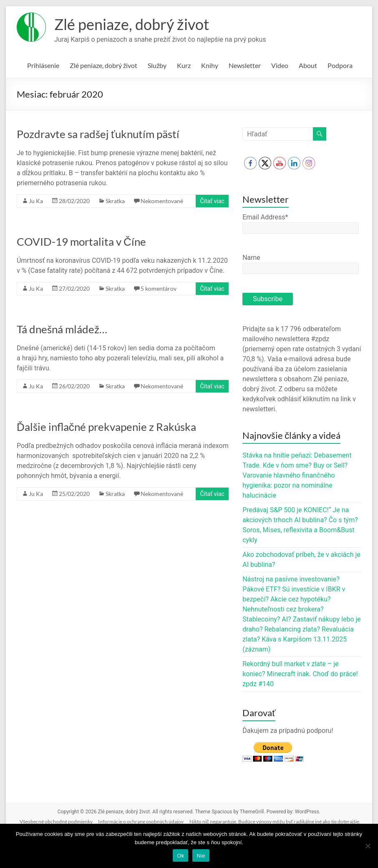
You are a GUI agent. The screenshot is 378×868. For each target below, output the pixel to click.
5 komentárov (159, 288)
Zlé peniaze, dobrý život (132, 24)
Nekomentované (162, 201)
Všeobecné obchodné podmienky (56, 821)
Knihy (210, 65)
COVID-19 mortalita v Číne (81, 242)
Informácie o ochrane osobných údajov (141, 821)
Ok (180, 856)
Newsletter (245, 65)
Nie (201, 856)
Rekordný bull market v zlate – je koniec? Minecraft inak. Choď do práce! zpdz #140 (300, 674)
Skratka (115, 201)
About (308, 65)
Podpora (340, 65)
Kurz (184, 65)
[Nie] (368, 846)
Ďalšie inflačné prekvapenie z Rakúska (106, 427)
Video (280, 65)
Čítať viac (212, 201)
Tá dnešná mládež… (62, 329)
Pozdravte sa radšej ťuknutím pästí (98, 134)
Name (251, 258)
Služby (157, 65)
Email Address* (265, 217)
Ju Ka (36, 201)
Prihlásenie (43, 65)
